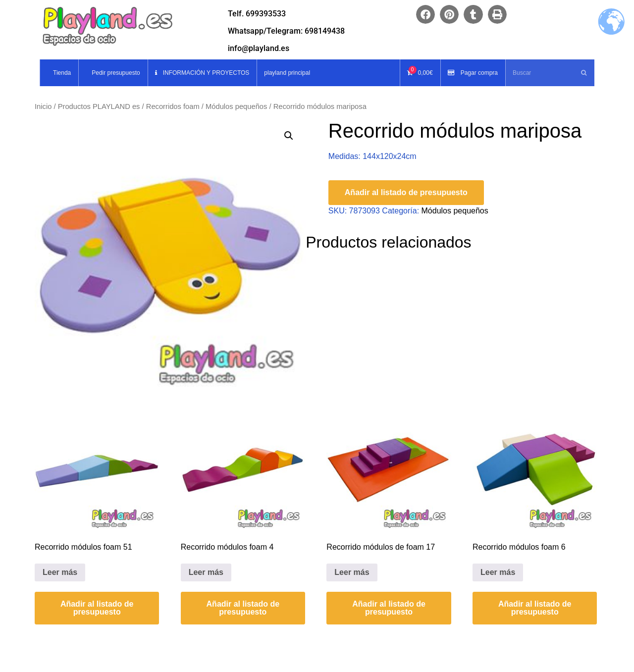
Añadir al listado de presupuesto (406, 192)
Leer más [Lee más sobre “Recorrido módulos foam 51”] (60, 572)
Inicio (43, 106)
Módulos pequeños (236, 106)
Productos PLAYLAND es (99, 106)
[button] (425, 14)
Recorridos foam (173, 106)
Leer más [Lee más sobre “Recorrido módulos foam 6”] (498, 572)
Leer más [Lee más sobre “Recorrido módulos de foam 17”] (352, 572)
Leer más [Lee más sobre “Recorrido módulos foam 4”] (206, 572)
